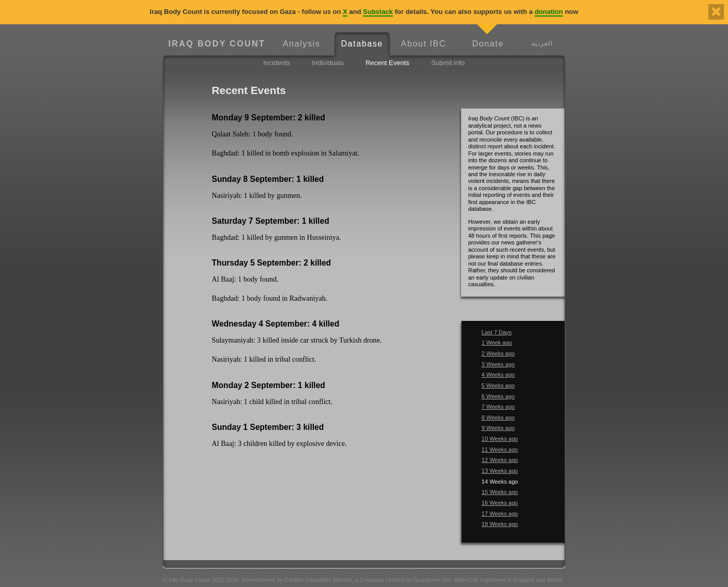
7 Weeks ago (498, 407)
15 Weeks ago (499, 492)
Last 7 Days (496, 332)
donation (549, 12)
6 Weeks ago (498, 396)
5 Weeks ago (498, 385)
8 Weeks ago (498, 418)
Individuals (328, 63)
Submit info (448, 63)
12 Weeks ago (499, 460)
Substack (378, 12)
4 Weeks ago (498, 375)
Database (362, 44)
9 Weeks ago (498, 428)
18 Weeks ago (499, 524)
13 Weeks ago (499, 471)
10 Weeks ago (499, 439)
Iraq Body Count (217, 44)
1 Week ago (497, 343)
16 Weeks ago (499, 503)
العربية (542, 43)
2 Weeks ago (498, 353)
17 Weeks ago (499, 514)
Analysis (301, 44)
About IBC (423, 44)
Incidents (277, 63)
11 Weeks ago (499, 450)
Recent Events (388, 63)
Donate (488, 44)
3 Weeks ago (498, 364)
